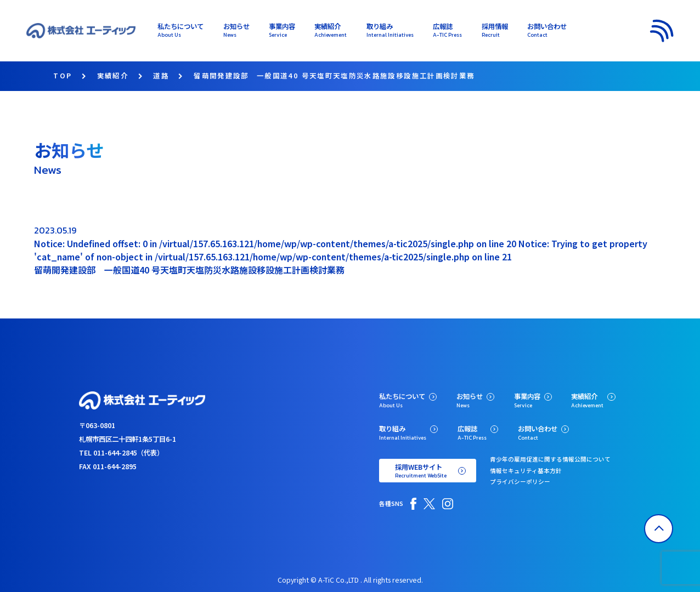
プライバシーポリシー (520, 482)
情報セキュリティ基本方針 (526, 471)
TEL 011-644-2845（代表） (121, 453)
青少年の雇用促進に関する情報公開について (550, 459)
